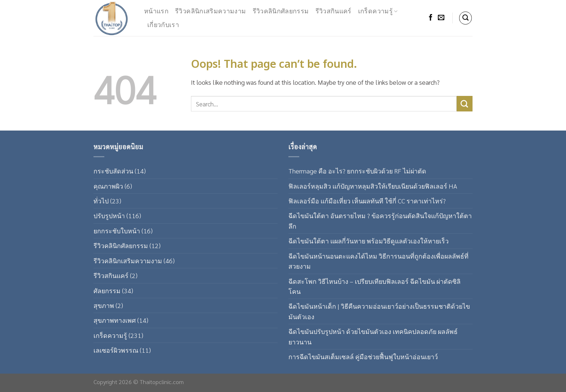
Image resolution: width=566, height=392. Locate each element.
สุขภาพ (104, 305)
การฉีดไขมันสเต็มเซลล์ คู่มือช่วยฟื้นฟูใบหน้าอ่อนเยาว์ (363, 356)
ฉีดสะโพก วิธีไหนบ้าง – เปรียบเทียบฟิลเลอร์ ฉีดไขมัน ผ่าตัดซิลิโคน (375, 286)
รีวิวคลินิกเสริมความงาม (210, 11)
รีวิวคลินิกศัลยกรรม (281, 11)
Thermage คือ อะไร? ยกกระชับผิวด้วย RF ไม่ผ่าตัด (357, 171)
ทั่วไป (101, 201)
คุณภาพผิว (108, 186)
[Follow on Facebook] (431, 18)
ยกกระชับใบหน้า (117, 231)
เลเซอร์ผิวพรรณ (116, 350)
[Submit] (465, 104)
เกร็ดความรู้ (378, 11)
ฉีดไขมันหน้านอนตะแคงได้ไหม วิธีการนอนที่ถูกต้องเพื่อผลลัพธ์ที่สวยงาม (378, 261)
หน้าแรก (156, 11)
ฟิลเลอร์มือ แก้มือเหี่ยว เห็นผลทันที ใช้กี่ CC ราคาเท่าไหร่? (367, 201)
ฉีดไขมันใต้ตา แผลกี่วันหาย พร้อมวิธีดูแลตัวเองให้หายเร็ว (369, 241)
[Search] (466, 18)
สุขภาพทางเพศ (115, 320)
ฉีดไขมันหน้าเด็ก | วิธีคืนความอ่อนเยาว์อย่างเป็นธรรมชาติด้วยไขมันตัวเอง (379, 311)
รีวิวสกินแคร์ (334, 11)
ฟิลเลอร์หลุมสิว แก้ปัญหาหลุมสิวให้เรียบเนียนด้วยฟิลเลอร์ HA (373, 186)
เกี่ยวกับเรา (163, 25)
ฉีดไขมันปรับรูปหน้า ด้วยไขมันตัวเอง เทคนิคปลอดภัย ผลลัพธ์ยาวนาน (373, 336)
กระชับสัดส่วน (113, 171)
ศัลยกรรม (107, 290)
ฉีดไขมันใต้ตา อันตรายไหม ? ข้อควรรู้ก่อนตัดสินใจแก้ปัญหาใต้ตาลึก (380, 221)
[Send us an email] (441, 18)
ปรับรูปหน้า (109, 215)
